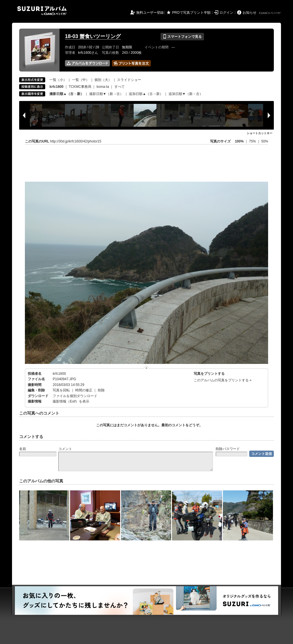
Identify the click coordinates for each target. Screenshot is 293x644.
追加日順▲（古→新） (146, 94)
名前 (23, 449)
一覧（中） (81, 80)
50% (265, 141)
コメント (65, 449)
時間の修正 (84, 390)
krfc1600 (59, 374)
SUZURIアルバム (42, 11)
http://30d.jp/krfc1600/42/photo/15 (76, 141)
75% (253, 141)
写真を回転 (61, 390)
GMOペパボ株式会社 (270, 13)
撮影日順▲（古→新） (67, 94)
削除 (101, 390)
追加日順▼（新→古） (186, 94)
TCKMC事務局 (80, 87)
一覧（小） (58, 80)
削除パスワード (228, 449)
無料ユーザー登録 (150, 13)
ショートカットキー (260, 133)
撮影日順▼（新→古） (106, 94)
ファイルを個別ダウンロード (75, 396)
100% (239, 141)
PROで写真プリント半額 (191, 13)
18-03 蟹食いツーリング (93, 36)
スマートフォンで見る (182, 37)
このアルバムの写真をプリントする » (223, 380)
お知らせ (250, 13)
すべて (120, 87)
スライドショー (129, 80)
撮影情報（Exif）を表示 (71, 401)
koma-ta (103, 87)
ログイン (226, 13)
